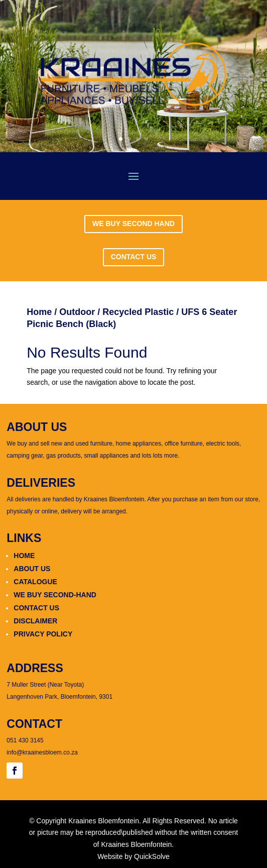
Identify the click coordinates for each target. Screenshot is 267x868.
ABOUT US (32, 569)
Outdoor (77, 312)
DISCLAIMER (35, 621)
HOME (24, 556)
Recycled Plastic (138, 312)
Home (39, 312)
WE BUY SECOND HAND (133, 224)
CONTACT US (134, 257)
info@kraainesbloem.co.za (42, 752)
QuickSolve (152, 856)
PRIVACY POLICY (43, 634)
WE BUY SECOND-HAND (55, 595)
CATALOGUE (35, 582)
